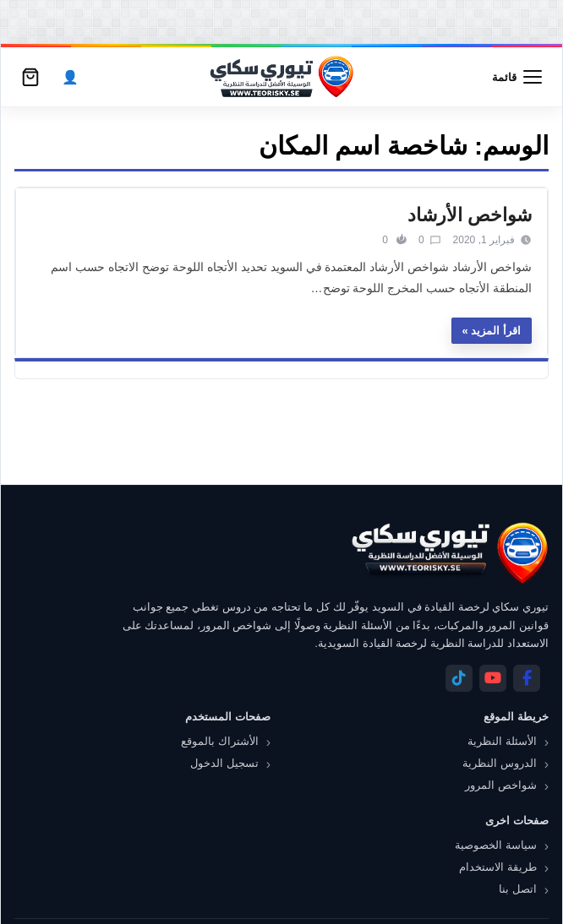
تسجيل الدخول (224, 763)
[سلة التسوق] (30, 77)
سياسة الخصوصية (496, 845)
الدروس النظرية (500, 763)
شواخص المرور (501, 785)
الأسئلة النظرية (502, 741)
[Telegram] (459, 678)
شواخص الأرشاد (470, 215)
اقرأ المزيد (496, 331)
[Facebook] (527, 678)
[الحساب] (70, 77)
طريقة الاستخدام (498, 867)
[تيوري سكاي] (449, 553)
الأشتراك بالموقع (220, 741)
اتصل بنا (518, 889)
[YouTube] (493, 678)
